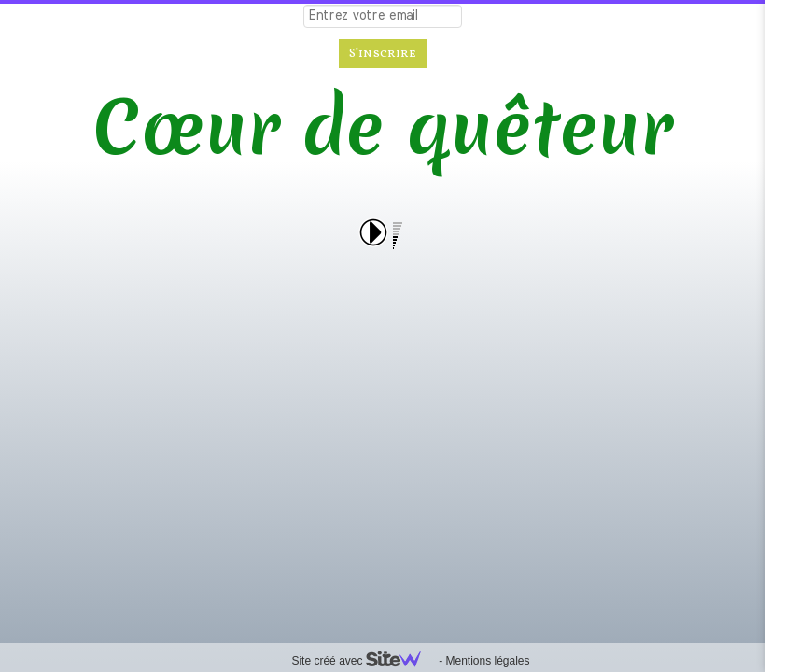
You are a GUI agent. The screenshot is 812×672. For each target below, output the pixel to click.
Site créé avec (363, 661)
